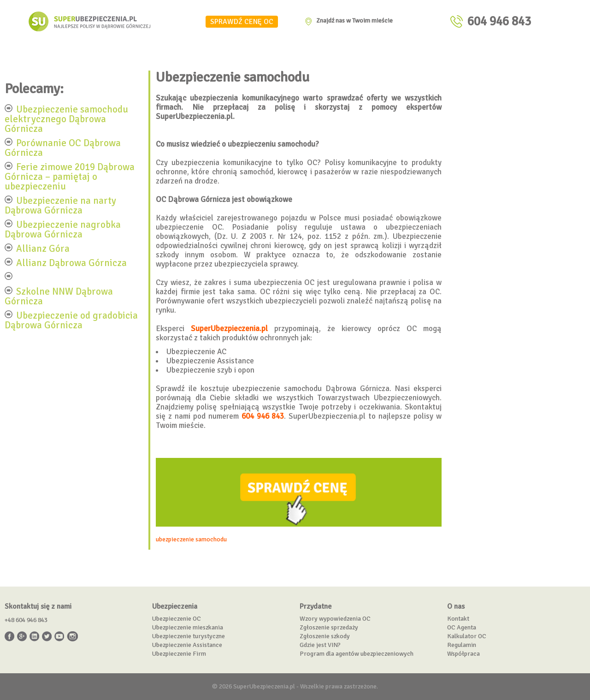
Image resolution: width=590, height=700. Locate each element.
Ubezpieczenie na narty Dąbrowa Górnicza (60, 205)
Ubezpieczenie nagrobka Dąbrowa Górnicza (63, 229)
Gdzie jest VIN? (320, 645)
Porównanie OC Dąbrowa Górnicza (63, 147)
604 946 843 (499, 21)
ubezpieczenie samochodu (191, 539)
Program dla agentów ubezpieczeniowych (357, 654)
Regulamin (462, 645)
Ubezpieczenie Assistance (187, 645)
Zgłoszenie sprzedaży (329, 627)
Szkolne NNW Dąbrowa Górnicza (59, 296)
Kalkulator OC (467, 636)
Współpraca (463, 654)
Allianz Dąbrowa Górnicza (71, 262)
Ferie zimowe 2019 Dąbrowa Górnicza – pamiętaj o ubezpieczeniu (70, 176)
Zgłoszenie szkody (325, 636)
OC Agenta (462, 627)
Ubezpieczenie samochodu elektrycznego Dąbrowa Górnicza (66, 119)
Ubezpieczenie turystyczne (189, 636)
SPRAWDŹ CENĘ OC (242, 22)
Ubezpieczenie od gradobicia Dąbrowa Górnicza (71, 320)
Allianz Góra (43, 248)
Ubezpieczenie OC (177, 619)
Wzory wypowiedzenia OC (335, 619)
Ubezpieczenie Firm (179, 654)
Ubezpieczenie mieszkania (188, 627)
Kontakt (458, 619)
